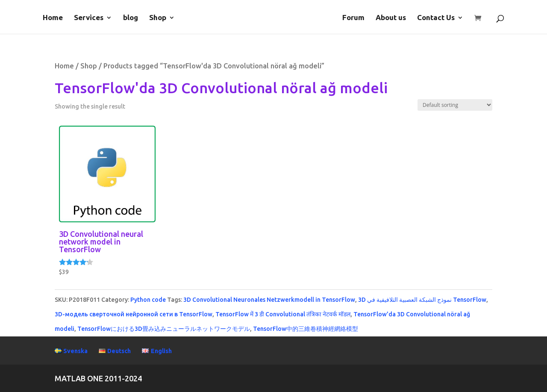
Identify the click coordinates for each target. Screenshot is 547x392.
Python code (148, 300)
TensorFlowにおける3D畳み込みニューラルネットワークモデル (164, 329)
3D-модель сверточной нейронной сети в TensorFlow (134, 314)
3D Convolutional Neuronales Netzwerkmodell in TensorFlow (269, 300)
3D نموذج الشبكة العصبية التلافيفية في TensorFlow (422, 300)
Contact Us (436, 18)
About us (391, 18)
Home (53, 18)
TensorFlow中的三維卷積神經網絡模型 (306, 329)
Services (89, 18)
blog (131, 18)
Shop (158, 18)
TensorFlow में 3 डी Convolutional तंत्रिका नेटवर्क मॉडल (283, 314)
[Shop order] (455, 105)
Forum (353, 18)
